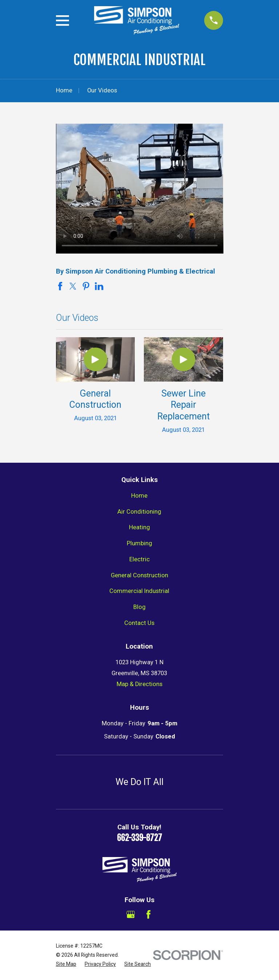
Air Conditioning (139, 512)
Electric (139, 559)
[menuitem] (66, 964)
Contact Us (139, 623)
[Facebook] (148, 914)
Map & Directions (139, 684)
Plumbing (139, 543)
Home (139, 496)
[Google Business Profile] (131, 914)
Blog (139, 607)
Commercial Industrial (139, 591)
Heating (139, 527)
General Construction (139, 575)
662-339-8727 (139, 838)
